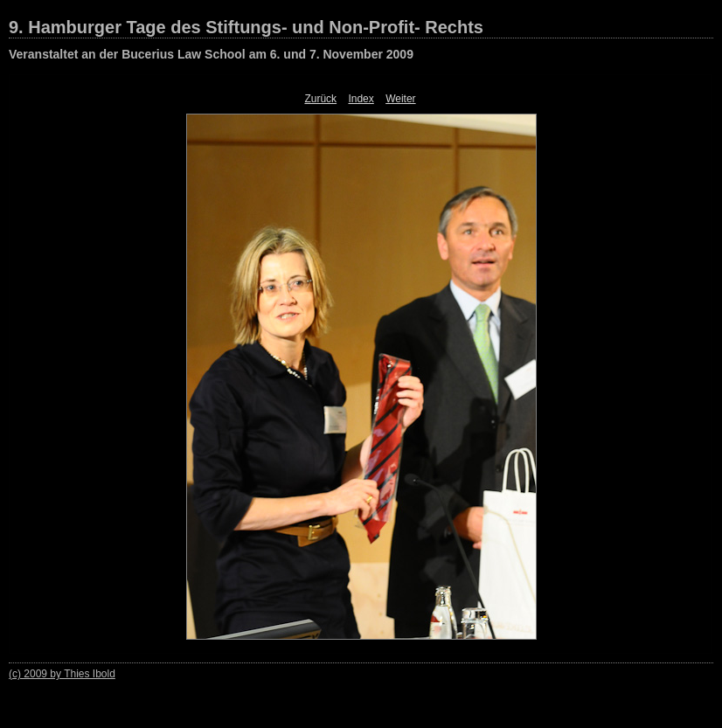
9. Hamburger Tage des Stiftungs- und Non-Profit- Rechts (246, 27)
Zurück (320, 99)
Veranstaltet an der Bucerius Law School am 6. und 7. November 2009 (211, 54)
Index (361, 99)
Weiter (400, 99)
